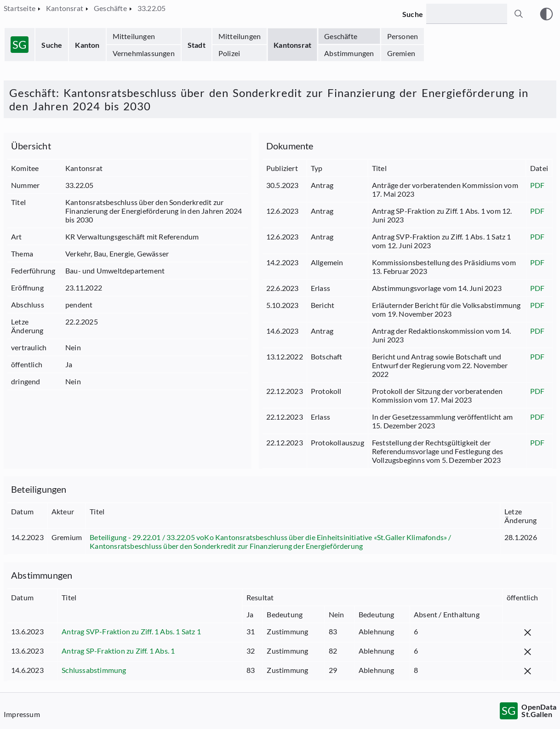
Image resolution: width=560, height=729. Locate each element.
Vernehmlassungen (144, 53)
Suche (52, 45)
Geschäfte (341, 36)
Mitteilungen (134, 36)
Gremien (401, 53)
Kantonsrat (292, 45)
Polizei (229, 53)
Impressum (22, 714)
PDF (537, 185)
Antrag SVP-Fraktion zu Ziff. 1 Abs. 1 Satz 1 (131, 631)
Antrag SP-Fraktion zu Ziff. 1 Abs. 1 (118, 651)
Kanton (87, 45)
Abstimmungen (349, 53)
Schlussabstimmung (94, 670)
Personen (403, 36)
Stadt (197, 45)
